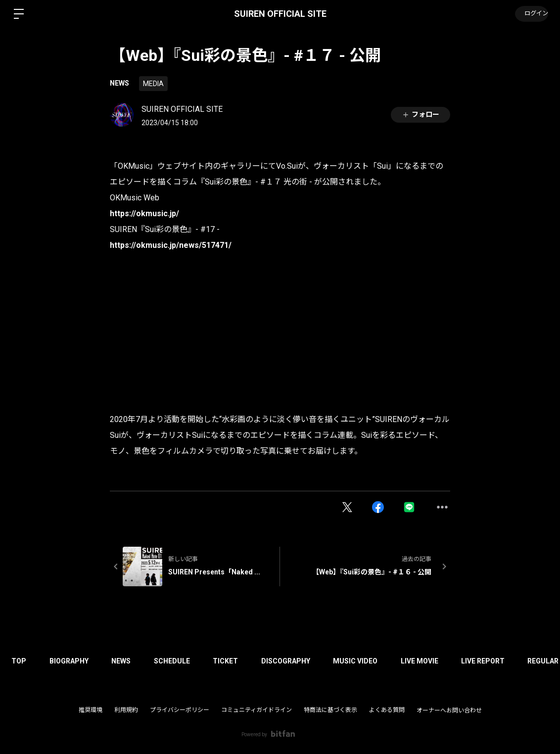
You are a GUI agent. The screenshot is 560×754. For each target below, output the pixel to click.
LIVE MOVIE (432, 661)
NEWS (119, 83)
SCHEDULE (178, 661)
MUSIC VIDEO (367, 661)
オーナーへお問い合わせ (449, 710)
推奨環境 (91, 710)
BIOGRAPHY (71, 661)
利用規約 (126, 710)
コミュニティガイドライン (257, 710)
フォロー (420, 115)
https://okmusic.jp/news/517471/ (171, 245)
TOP (20, 661)
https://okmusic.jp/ (144, 213)
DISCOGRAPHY (295, 661)
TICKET (233, 661)
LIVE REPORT (498, 661)
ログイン (530, 14)
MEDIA (153, 84)
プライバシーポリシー (180, 710)
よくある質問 (387, 710)
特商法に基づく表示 (330, 710)
